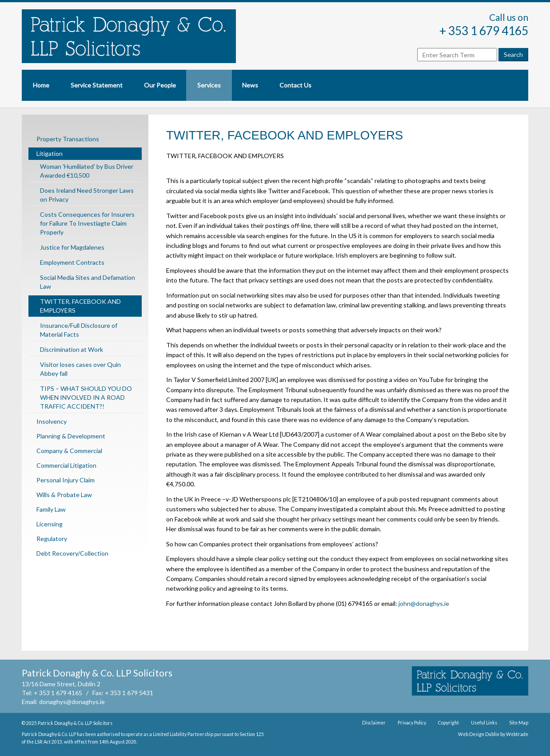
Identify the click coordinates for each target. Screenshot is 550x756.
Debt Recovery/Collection (72, 553)
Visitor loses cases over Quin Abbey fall (80, 369)
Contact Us (295, 85)
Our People (160, 85)
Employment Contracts (72, 262)
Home (41, 85)
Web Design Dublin (479, 734)
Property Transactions (68, 139)
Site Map (519, 723)
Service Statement (97, 85)
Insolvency (52, 421)
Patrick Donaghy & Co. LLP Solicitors (75, 723)
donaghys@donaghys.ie (72, 702)
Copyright (448, 723)
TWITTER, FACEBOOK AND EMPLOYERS (80, 306)
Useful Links (484, 723)
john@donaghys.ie (424, 603)
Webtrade (517, 734)
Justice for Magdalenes (72, 247)
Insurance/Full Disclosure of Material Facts (79, 330)
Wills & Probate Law (64, 495)
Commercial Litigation (66, 465)
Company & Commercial (69, 451)
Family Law (51, 509)
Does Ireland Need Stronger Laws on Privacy (87, 195)
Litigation (50, 153)
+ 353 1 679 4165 (484, 31)
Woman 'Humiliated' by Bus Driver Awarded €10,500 (87, 171)
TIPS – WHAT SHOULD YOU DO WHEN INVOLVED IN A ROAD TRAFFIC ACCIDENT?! (86, 397)
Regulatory (52, 539)
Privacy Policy (412, 723)
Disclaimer (374, 723)
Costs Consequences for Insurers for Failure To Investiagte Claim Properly (87, 223)
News (250, 85)
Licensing (50, 524)
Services (209, 85)
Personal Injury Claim (66, 480)
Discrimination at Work (72, 349)
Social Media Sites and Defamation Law (88, 282)
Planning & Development (71, 436)
